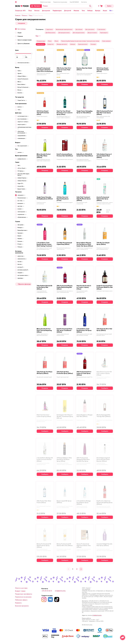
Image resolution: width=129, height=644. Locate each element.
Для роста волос (92, 33)
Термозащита (104, 33)
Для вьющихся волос (64, 33)
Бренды (98, 11)
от (17, 56)
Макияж (76, 11)
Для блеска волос (50, 33)
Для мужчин (46, 11)
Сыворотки (50, 44)
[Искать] (90, 6)
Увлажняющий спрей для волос (64, 29)
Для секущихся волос (79, 33)
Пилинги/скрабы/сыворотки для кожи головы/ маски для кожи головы (80, 41)
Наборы (90, 11)
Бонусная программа (22, 606)
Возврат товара (20, 591)
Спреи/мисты (41, 44)
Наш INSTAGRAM (74, 2)
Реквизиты (18, 603)
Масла (56, 41)
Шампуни (73, 44)
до (26, 56)
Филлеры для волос (62, 44)
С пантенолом (101, 29)
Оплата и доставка (45, 2)
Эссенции (93, 44)
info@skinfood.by (60, 591)
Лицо (30, 11)
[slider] (15, 53)
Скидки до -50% (20, 11)
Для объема (79, 29)
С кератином (49, 29)
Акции (105, 11)
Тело (83, 11)
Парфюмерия (57, 11)
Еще (38, 36)
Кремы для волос (83, 44)
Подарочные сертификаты (24, 594)
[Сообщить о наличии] (105, 388)
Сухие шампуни (106, 41)
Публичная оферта (21, 600)
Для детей (68, 11)
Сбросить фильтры (24, 284)
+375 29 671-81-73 (47, 591)
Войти (109, 6)
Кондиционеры (41, 41)
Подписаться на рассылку (60, 2)
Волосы (37, 11)
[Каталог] (36, 6)
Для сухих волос (90, 29)
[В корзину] (45, 84)
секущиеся (21, 23)
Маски (50, 41)
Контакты (84, 2)
